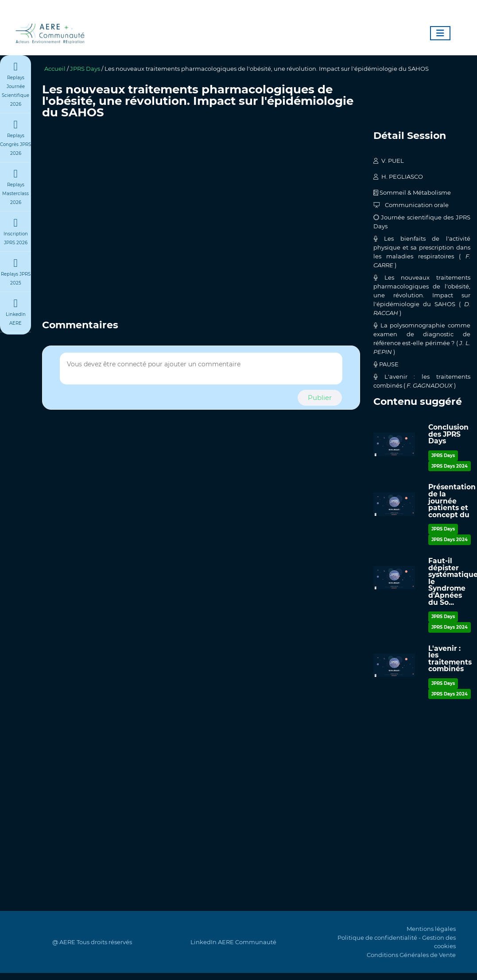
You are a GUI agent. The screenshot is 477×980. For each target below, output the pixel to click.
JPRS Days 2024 (450, 466)
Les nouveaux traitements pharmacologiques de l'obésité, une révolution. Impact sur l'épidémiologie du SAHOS (267, 69)
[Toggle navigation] (440, 33)
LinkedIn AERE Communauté (233, 942)
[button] (320, 398)
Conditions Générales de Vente (411, 955)
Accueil (55, 69)
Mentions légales (431, 929)
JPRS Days (85, 69)
